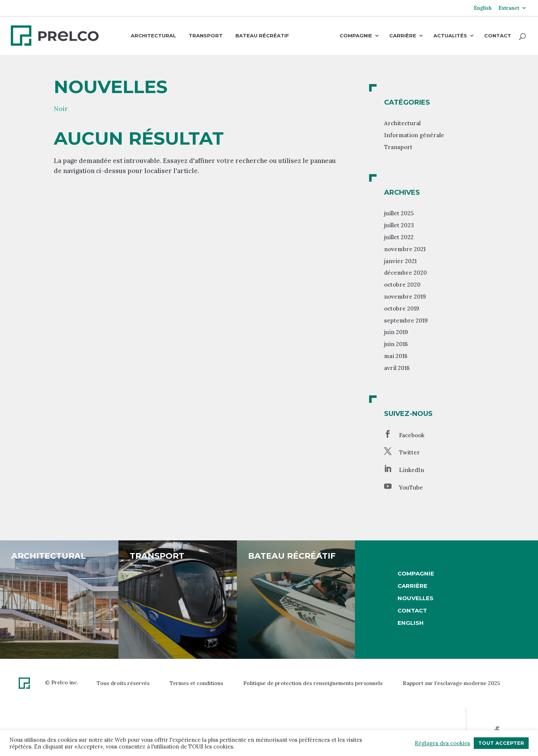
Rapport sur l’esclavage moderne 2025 (452, 683)
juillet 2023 (399, 225)
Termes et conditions (196, 683)
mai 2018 (396, 356)
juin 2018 (396, 344)
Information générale (414, 135)
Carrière (403, 36)
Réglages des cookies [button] (442, 743)
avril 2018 (397, 368)
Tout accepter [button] (501, 743)
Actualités (450, 36)
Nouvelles (415, 598)
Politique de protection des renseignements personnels (313, 683)
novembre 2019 (405, 297)
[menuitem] (483, 11)
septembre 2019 (406, 320)
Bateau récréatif (262, 36)
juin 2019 (396, 332)
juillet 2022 (399, 237)
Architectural (153, 36)
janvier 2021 (400, 261)
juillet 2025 (399, 213)
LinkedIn (412, 470)
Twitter (409, 452)
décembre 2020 (406, 273)
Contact (498, 36)
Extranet (509, 8)
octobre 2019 (402, 308)
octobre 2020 (402, 285)
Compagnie (356, 36)
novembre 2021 (405, 249)
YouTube (411, 487)
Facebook (412, 435)
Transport (206, 36)
